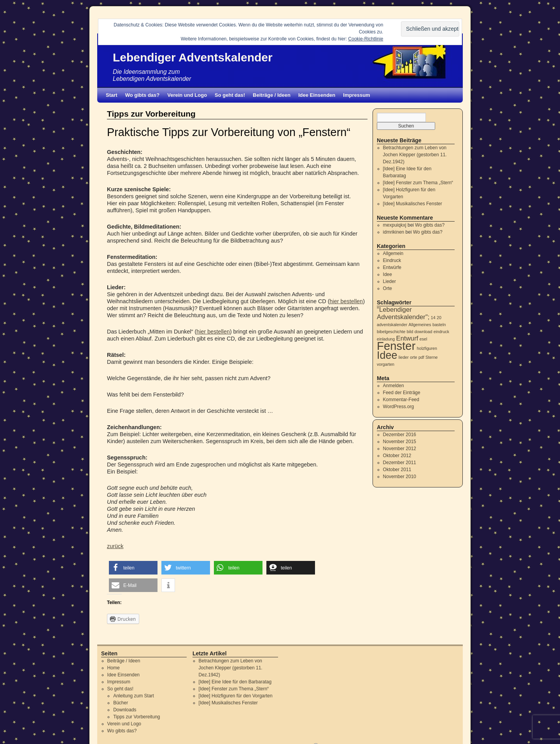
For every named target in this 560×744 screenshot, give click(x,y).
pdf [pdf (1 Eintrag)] (421, 357)
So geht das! (230, 95)
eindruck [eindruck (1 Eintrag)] (441, 332)
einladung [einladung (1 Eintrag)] (386, 339)
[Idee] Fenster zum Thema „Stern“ (418, 183)
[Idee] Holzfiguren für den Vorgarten (236, 696)
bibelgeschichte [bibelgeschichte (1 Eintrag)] (391, 332)
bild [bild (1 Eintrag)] (410, 332)
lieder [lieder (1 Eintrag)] (404, 357)
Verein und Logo (187, 95)
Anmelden (394, 386)
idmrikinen (394, 232)
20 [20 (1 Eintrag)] (439, 318)
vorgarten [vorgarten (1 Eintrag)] (386, 364)
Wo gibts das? (143, 95)
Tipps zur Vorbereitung (136, 717)
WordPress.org (399, 407)
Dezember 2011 (400, 463)
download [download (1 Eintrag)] (423, 332)
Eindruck (392, 260)
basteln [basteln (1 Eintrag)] (439, 325)
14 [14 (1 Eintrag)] (433, 318)
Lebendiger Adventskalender (193, 57)
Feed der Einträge (402, 393)
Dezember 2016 (400, 435)
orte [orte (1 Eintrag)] (413, 357)
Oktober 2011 (397, 470)
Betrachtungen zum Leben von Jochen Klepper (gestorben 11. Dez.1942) (415, 155)
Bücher (121, 703)
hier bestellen (346, 301)
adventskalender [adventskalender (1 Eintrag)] (392, 325)
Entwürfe (392, 267)
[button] (133, 568)
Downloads (125, 710)
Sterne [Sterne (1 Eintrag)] (431, 357)
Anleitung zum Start (134, 696)
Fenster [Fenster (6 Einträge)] (396, 346)
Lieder (389, 281)
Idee (388, 274)
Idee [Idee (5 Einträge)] (387, 355)
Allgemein (393, 253)
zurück (115, 546)
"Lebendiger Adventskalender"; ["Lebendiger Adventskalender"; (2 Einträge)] (403, 313)
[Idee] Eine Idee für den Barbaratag (235, 682)
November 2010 (400, 477)
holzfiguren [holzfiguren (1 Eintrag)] (427, 348)
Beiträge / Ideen (272, 95)
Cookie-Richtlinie (366, 39)
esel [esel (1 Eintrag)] (423, 339)
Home (114, 668)
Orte (388, 288)
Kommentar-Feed (401, 400)
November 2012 (400, 449)
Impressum (356, 95)
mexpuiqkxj (395, 225)
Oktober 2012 (397, 456)
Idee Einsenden (317, 95)
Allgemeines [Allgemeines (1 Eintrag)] (420, 325)
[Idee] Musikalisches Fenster (413, 204)
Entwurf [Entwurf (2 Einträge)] (407, 338)
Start (112, 95)
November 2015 (400, 442)
